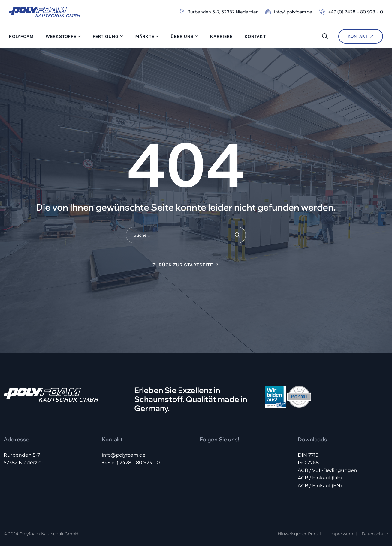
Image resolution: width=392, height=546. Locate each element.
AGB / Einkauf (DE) (320, 478)
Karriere (221, 36)
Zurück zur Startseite (183, 265)
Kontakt (255, 36)
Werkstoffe (61, 36)
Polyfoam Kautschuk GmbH (49, 534)
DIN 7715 (308, 455)
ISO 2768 (308, 462)
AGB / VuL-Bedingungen (327, 470)
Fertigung (106, 36)
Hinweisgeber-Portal (299, 534)
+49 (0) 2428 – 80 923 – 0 (131, 462)
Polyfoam (21, 36)
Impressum (341, 534)
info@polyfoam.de (124, 455)
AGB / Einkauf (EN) (320, 486)
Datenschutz (375, 534)
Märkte (145, 36)
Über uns (182, 36)
